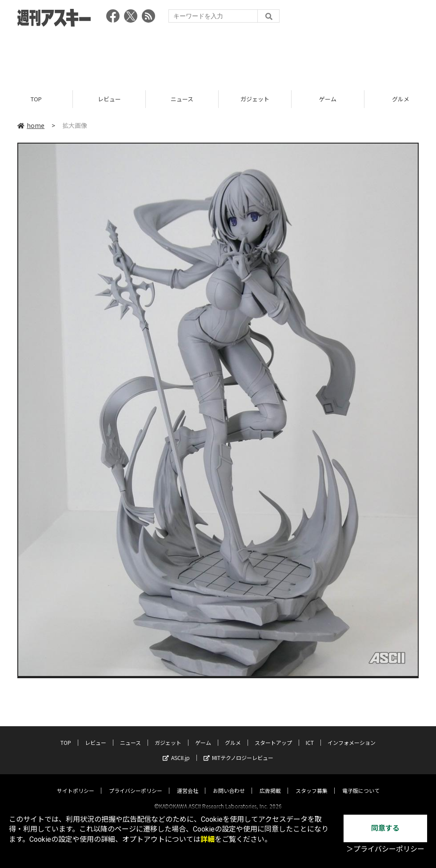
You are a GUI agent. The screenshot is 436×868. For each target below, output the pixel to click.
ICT (310, 734)
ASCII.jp (176, 750)
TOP (36, 99)
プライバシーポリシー (136, 782)
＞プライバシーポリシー (385, 849)
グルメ (233, 734)
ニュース (182, 99)
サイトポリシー (76, 782)
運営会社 (188, 782)
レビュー (109, 99)
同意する (385, 828)
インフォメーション (352, 734)
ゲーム (328, 99)
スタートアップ (273, 734)
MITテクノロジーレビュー (238, 750)
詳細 (208, 839)
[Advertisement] (218, 56)
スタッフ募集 (312, 782)
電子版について (361, 782)
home (31, 125)
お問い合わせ (229, 782)
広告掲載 (270, 782)
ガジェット (255, 99)
